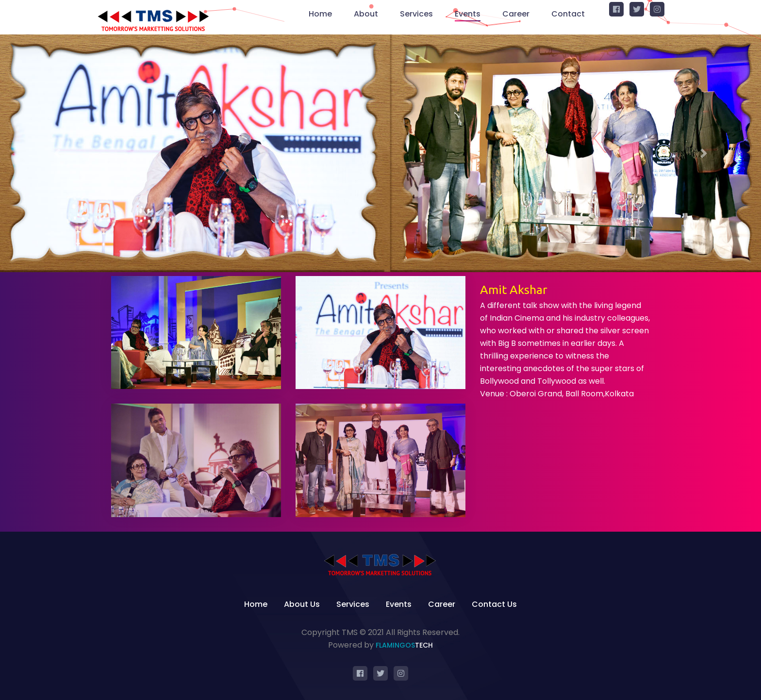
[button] (57, 153)
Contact (568, 14)
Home (320, 14)
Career (516, 14)
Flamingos (404, 645)
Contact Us (494, 604)
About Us (302, 604)
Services (416, 14)
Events (468, 14)
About (366, 14)
